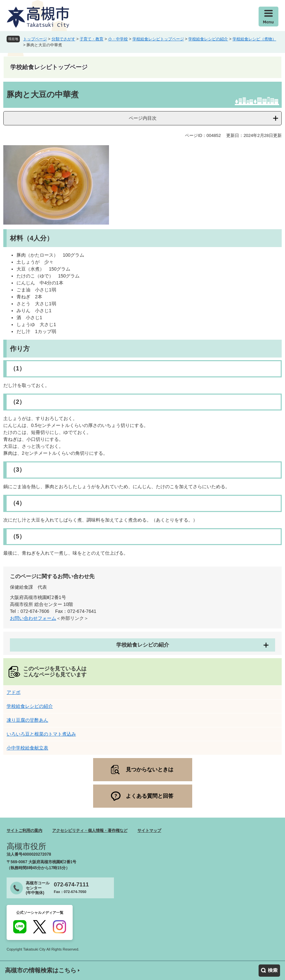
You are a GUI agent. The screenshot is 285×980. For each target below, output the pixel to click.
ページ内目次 (143, 118)
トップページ (35, 39)
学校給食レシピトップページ (158, 39)
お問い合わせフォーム (33, 618)
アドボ (14, 692)
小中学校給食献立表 (27, 748)
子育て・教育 (91, 39)
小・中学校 (118, 39)
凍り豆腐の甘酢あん (27, 720)
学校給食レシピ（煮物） (254, 39)
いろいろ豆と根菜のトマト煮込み (41, 734)
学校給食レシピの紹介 (208, 39)
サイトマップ (149, 831)
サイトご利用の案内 (24, 831)
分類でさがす (63, 39)
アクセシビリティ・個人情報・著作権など (90, 831)
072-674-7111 (71, 885)
